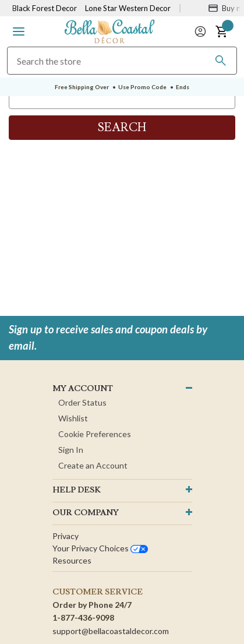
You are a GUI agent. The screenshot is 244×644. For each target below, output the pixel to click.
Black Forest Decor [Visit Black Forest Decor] (45, 8)
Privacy (66, 536)
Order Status (82, 402)
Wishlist (73, 418)
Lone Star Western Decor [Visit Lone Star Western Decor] (128, 8)
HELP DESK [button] (77, 490)
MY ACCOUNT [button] (83, 389)
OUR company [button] (86, 513)
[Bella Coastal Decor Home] (109, 31)
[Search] (221, 61)
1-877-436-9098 (83, 617)
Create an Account (93, 465)
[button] (19, 31)
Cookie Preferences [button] (95, 434)
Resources (72, 560)
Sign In (71, 450)
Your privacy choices (100, 548)
